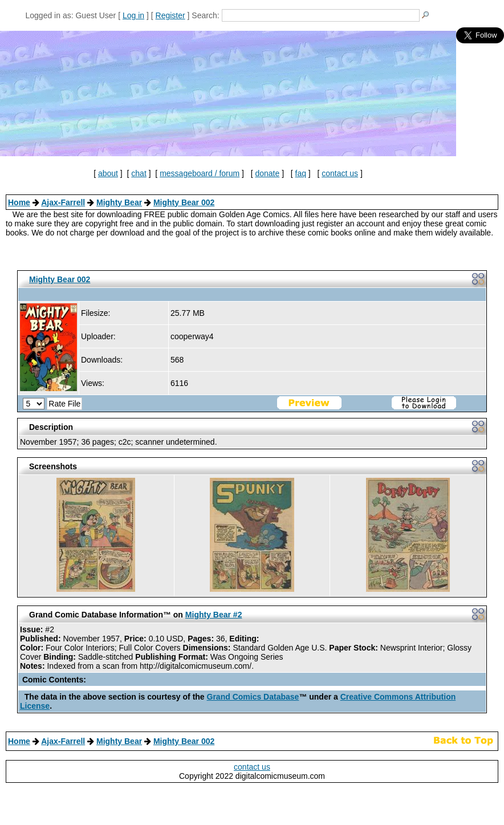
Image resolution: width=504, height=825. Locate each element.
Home (19, 202)
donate (267, 173)
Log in (133, 15)
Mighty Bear (119, 202)
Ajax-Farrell (63, 202)
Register (170, 15)
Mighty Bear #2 (214, 615)
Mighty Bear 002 (184, 202)
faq (301, 173)
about (108, 173)
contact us (340, 173)
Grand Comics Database (253, 697)
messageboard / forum (200, 173)
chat (139, 173)
